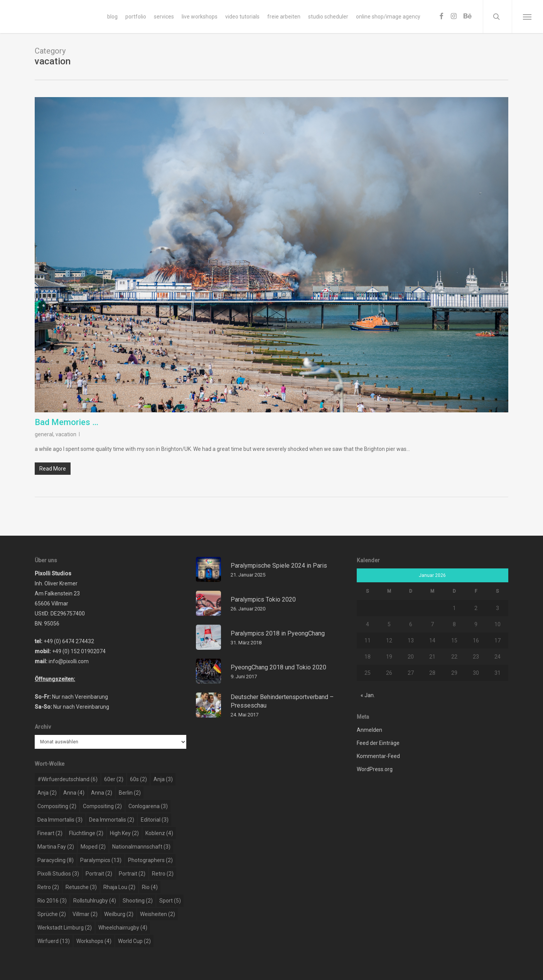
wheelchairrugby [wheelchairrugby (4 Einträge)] (123, 928)
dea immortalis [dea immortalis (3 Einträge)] (60, 820)
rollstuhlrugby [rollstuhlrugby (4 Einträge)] (95, 901)
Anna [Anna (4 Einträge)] (74, 793)
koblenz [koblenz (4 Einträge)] (159, 833)
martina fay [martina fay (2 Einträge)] (56, 847)
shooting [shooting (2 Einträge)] (138, 901)
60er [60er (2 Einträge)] (114, 779)
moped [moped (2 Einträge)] (93, 847)
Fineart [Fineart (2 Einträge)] (50, 833)
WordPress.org (375, 769)
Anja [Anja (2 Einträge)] (47, 793)
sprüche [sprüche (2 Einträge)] (52, 914)
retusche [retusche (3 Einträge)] (81, 887)
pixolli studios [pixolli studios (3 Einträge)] (58, 874)
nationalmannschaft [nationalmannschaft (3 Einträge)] (141, 847)
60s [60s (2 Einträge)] (138, 779)
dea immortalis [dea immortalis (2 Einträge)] (112, 820)
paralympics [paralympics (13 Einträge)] (101, 860)
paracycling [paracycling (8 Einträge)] (56, 860)
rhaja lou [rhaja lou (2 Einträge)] (119, 887)
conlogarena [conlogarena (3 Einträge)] (148, 806)
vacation (66, 434)
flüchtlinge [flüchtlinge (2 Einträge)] (86, 833)
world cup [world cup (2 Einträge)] (134, 941)
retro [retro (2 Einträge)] (163, 874)
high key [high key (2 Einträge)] (124, 833)
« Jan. (368, 695)
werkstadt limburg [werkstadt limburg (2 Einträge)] (65, 928)
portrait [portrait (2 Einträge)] (99, 874)
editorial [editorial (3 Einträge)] (155, 820)
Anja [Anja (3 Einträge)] (163, 779)
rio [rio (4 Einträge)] (150, 887)
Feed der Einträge (378, 743)
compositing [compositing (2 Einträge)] (57, 806)
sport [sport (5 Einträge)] (170, 901)
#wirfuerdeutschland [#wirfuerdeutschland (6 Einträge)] (67, 779)
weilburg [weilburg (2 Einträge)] (119, 914)
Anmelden (369, 730)
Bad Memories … (67, 422)
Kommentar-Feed (378, 756)
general (44, 434)
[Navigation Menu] (527, 17)
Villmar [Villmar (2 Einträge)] (85, 914)
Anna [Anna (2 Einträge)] (102, 793)
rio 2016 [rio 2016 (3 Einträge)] (52, 901)
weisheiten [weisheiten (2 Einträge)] (158, 914)
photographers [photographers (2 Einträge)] (150, 860)
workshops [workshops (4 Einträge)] (94, 941)
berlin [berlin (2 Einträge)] (130, 793)
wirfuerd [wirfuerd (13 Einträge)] (54, 941)
